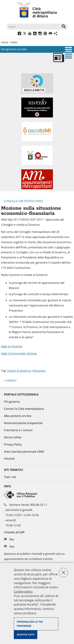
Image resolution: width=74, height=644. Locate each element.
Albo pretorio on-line (18, 416)
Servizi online (13, 437)
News (14, 42)
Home (5, 42)
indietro (11, 381)
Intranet (9, 459)
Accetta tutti (26, 635)
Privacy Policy (13, 445)
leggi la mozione (12, 346)
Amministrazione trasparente (23, 423)
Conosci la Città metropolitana (24, 409)
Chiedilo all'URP (15, 532)
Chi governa (12, 402)
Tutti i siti (10, 477)
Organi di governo (19, 371)
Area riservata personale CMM (24, 452)
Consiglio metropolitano (23, 201)
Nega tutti (63, 572)
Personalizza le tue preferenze (30, 624)
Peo (12, 547)
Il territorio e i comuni (18, 430)
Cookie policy (23, 591)
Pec (12, 540)
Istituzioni (39, 371)
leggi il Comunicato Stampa (19, 354)
